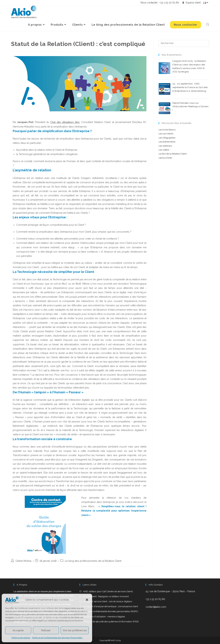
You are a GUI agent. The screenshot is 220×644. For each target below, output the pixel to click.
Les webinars (165, 146)
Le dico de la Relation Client (173, 154)
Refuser (46, 630)
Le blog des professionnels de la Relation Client (93, 561)
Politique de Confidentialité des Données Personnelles (57, 638)
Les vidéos (164, 150)
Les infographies (167, 138)
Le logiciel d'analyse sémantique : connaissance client (111, 606)
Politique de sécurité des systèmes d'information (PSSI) (111, 622)
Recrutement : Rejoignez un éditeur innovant (106, 596)
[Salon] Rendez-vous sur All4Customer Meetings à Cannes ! (190, 107)
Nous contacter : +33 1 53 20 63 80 (160, 3)
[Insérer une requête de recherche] (184, 43)
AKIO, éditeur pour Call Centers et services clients (108, 591)
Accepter (18, 630)
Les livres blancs (167, 130)
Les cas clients (166, 134)
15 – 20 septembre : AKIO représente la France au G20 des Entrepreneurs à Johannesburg (190, 87)
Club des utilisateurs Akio (65, 122)
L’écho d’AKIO (165, 158)
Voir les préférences (75, 630)
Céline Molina (23, 561)
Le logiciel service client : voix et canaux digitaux (108, 601)
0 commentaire (199, 76)
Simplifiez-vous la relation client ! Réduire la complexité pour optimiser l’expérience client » (114, 511)
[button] (87, 600)
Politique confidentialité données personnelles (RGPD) (111, 611)
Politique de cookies (21, 638)
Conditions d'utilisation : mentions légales (104, 617)
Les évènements (167, 142)
